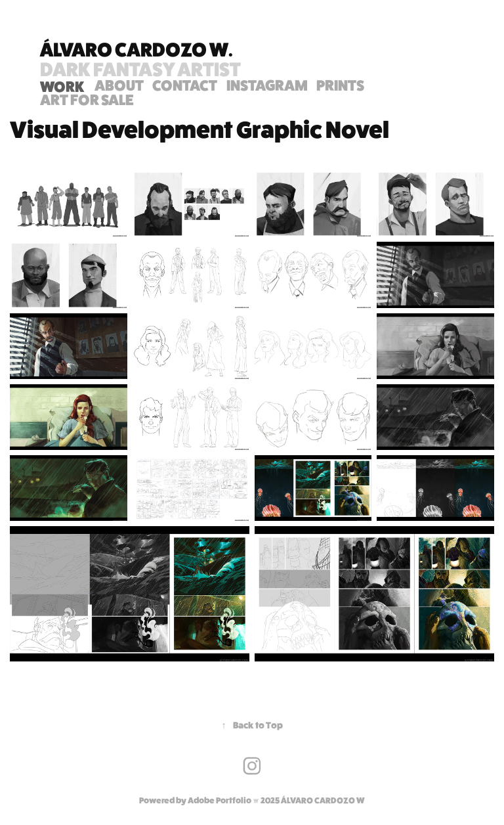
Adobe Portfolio (220, 800)
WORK (62, 86)
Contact (185, 85)
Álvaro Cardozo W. (136, 49)
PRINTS (340, 85)
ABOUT (119, 85)
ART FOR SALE (87, 100)
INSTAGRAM (267, 85)
